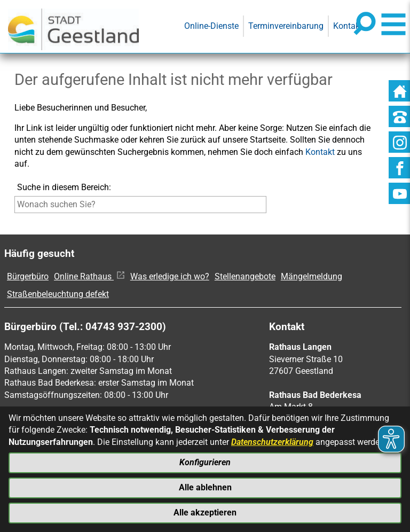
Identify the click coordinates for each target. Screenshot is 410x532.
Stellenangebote (245, 276)
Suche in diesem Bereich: (64, 187)
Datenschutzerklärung (272, 441)
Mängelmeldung (312, 276)
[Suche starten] (269, 207)
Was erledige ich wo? (170, 276)
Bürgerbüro (28, 276)
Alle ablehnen (205, 487)
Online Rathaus (89, 276)
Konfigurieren (205, 462)
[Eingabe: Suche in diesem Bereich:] (140, 205)
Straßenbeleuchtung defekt (58, 294)
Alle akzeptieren (205, 513)
